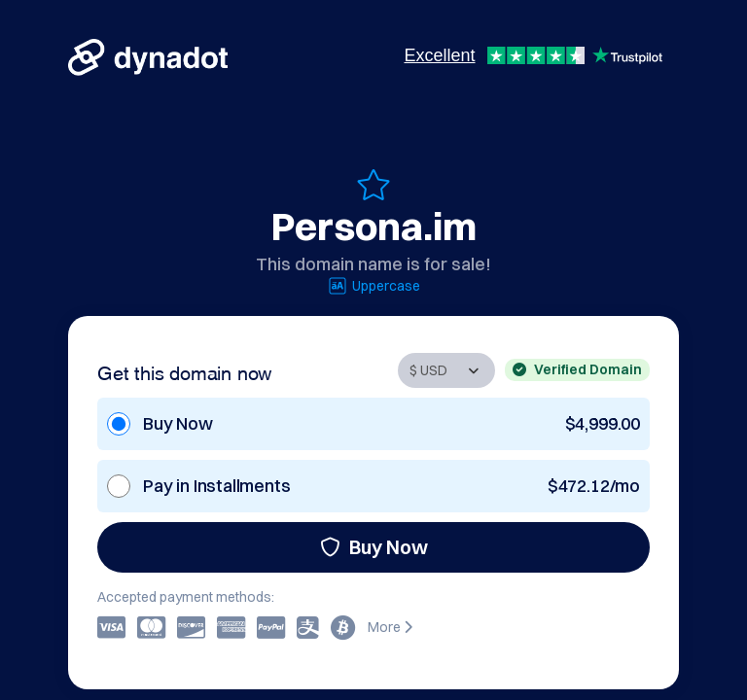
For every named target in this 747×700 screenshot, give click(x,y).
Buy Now (374, 547)
